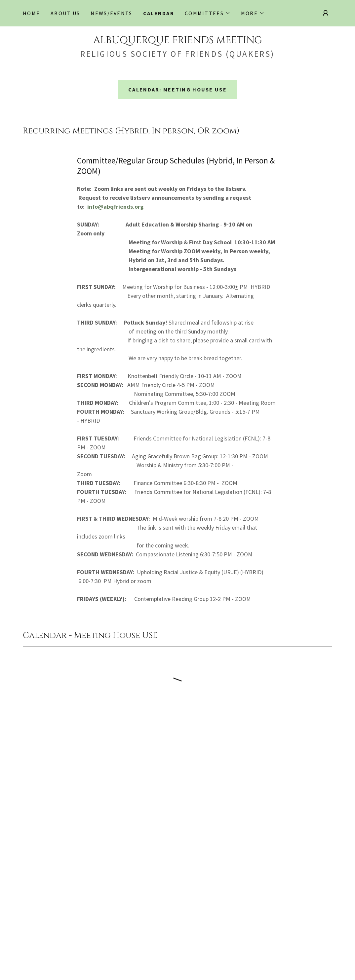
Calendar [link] (159, 13)
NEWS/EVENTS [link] (111, 13)
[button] (208, 13)
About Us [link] (65, 13)
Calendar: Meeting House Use (177, 89)
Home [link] (31, 13)
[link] (178, 41)
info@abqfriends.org (115, 207)
